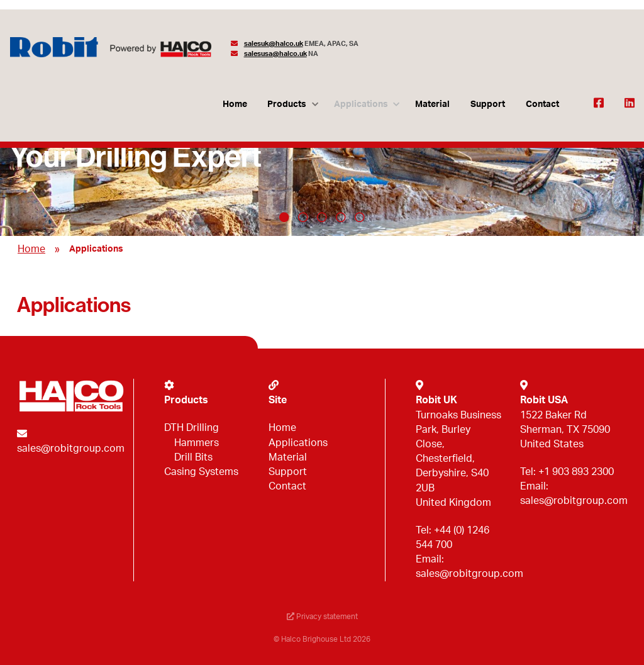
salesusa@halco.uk (275, 54)
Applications (361, 104)
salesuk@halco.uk (274, 44)
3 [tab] (322, 217)
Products (287, 104)
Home (235, 104)
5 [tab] (360, 217)
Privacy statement (322, 617)
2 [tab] (303, 217)
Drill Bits (193, 457)
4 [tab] (341, 217)
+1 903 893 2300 (576, 472)
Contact (542, 104)
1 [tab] (284, 217)
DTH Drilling (192, 428)
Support (488, 104)
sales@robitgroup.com (71, 449)
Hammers (197, 443)
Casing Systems (201, 472)
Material (432, 104)
